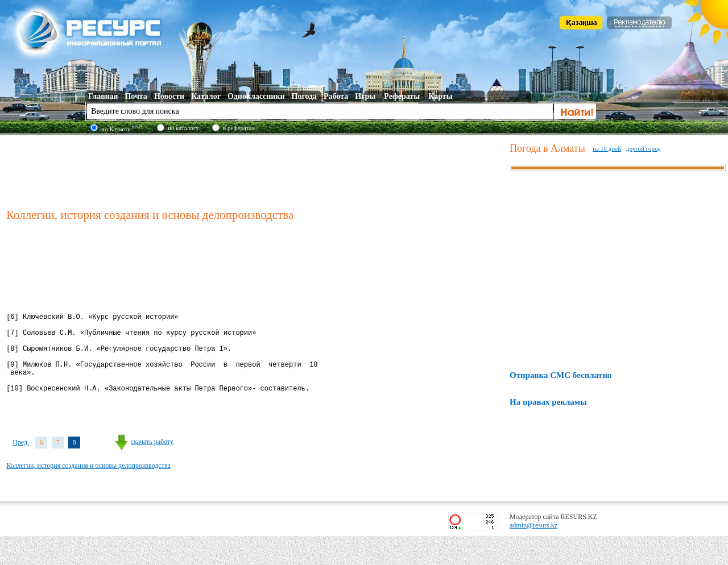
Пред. (21, 471)
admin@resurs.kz (533, 554)
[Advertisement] (255, 170)
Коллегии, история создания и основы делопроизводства (88, 495)
